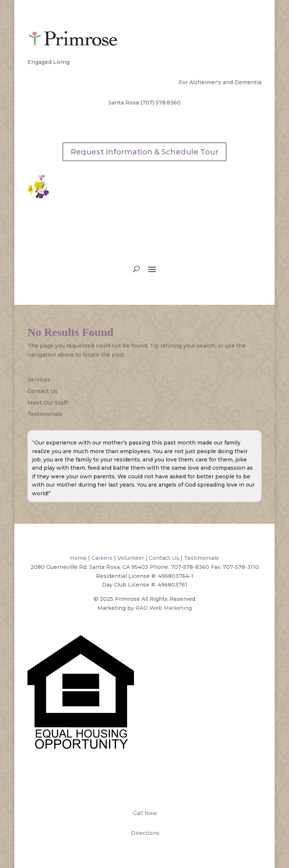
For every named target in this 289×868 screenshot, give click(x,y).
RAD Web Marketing (164, 608)
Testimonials (45, 414)
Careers (102, 558)
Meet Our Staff (47, 403)
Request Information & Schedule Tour (144, 152)
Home (78, 558)
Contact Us (43, 391)
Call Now (144, 813)
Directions (144, 833)
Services (39, 380)
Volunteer (131, 558)
